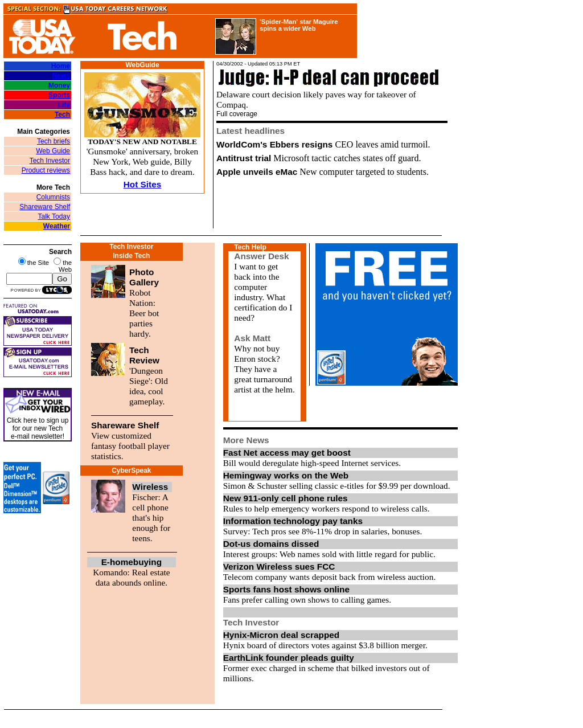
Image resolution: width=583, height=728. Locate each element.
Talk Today (54, 216)
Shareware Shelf (45, 207)
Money (59, 85)
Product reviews (46, 170)
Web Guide (53, 151)
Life (64, 105)
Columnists (53, 197)
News (61, 76)
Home (61, 66)
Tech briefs (54, 141)
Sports (59, 95)
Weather (57, 226)
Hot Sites (142, 184)
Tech (62, 114)
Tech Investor (50, 161)
